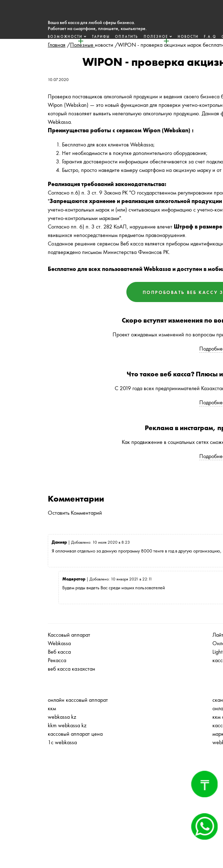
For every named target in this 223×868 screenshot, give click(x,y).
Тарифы (101, 37)
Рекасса (57, 660)
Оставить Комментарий (75, 513)
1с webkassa (62, 742)
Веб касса (59, 652)
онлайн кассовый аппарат (78, 700)
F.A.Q (210, 37)
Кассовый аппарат (69, 635)
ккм (52, 708)
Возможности (65, 37)
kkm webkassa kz (67, 725)
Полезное (156, 37)
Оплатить (127, 37)
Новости (188, 37)
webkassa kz (62, 717)
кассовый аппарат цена (75, 734)
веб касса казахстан (72, 669)
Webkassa (59, 643)
